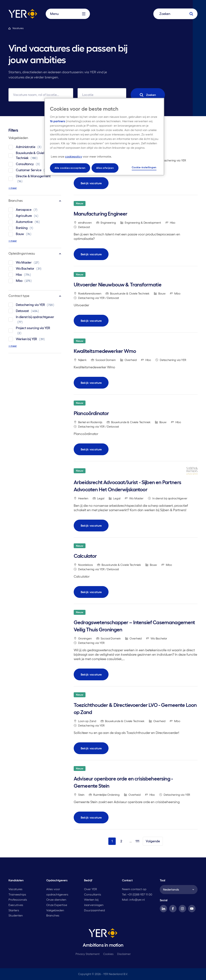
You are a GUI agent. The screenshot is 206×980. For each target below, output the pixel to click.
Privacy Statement (88, 954)
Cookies (108, 954)
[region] (104, 137)
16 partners (57, 121)
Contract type (35, 296)
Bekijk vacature (91, 183)
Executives (16, 905)
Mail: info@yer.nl (133, 900)
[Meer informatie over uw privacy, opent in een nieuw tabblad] (81, 156)
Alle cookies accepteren (70, 168)
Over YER (90, 889)
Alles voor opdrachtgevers (57, 892)
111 (137, 841)
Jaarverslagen (94, 905)
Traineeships (17, 894)
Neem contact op (134, 889)
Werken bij (91, 900)
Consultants (93, 894)
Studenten (16, 915)
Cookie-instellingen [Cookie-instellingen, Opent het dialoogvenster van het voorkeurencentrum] (144, 167)
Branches (35, 201)
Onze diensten (56, 900)
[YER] (103, 934)
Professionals (18, 900)
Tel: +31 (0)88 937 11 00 (137, 894)
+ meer (13, 188)
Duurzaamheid (94, 910)
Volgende (153, 841)
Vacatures (15, 889)
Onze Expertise (57, 905)
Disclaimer (124, 954)
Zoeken (148, 95)
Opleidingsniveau (35, 253)
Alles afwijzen (105, 168)
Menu (68, 14)
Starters (14, 910)
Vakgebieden (35, 138)
